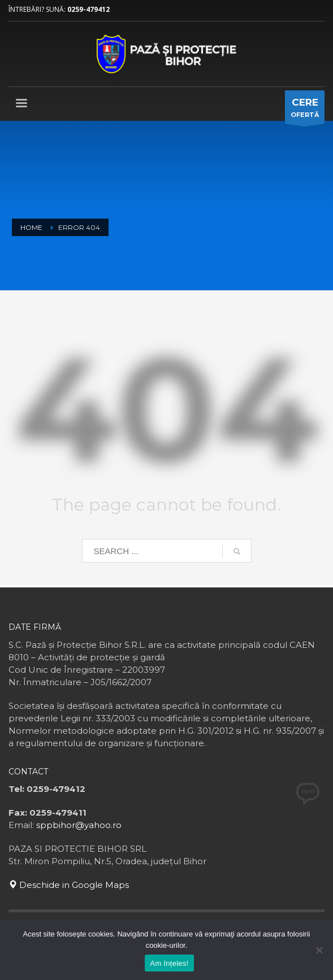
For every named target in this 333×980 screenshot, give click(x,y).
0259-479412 (88, 9)
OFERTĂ (305, 110)
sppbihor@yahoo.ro (79, 825)
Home (31, 227)
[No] (319, 950)
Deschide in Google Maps (69, 885)
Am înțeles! (170, 963)
